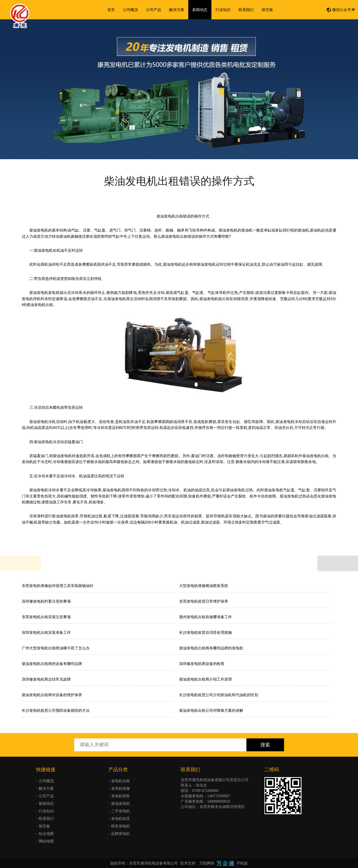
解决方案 (177, 10)
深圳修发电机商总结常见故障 (46, 679)
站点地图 (46, 834)
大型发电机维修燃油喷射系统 (204, 586)
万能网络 (207, 863)
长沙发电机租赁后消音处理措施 (205, 632)
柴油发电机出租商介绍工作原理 (205, 679)
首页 (111, 10)
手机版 (242, 863)
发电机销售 (120, 796)
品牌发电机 (120, 834)
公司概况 (130, 10)
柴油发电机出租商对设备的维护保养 (52, 695)
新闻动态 (200, 10)
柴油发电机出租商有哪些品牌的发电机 (211, 648)
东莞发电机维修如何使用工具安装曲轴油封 (58, 586)
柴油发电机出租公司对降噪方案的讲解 (211, 710)
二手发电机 (120, 811)
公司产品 (154, 10)
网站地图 (46, 841)
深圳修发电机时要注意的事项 (46, 601)
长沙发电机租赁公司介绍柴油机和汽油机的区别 (219, 695)
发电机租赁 (120, 819)
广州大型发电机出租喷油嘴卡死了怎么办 (56, 648)
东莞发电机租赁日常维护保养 (204, 601)
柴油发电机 (120, 803)
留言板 (267, 10)
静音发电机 (120, 826)
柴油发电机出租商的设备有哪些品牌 (52, 664)
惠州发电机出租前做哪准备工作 (205, 617)
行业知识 (223, 10)
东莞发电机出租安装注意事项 (46, 617)
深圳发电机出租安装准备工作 (46, 632)
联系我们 (246, 10)
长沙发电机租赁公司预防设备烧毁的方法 (56, 710)
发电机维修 (120, 788)
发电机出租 (120, 781)
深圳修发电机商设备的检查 (202, 664)
